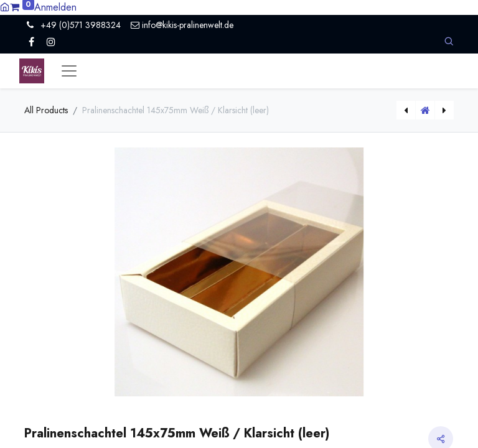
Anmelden (55, 7)
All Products (46, 110)
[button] (449, 41)
